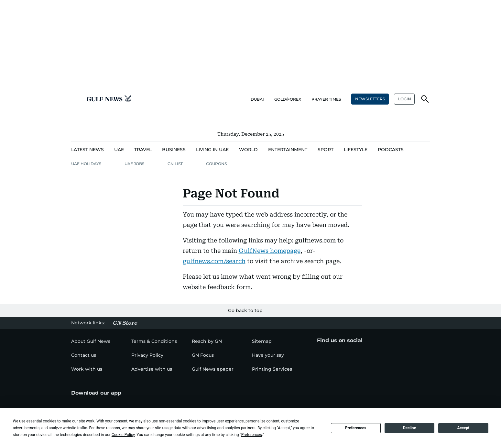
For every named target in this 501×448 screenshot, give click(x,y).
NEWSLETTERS (370, 99)
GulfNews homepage (270, 251)
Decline (409, 428)
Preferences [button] (252, 435)
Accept (463, 428)
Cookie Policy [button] (123, 435)
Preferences (356, 428)
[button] (76, 99)
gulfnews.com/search (214, 261)
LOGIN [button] (405, 99)
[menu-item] (87, 150)
